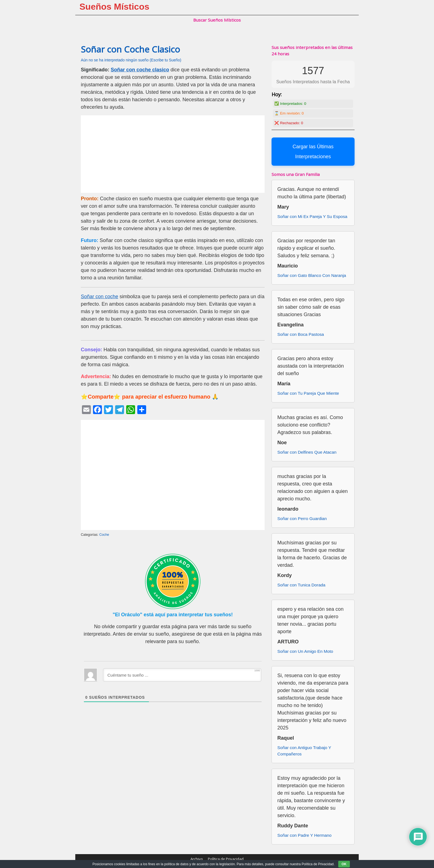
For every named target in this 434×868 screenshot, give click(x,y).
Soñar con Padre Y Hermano (304, 835)
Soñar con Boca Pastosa (301, 334)
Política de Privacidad (226, 859)
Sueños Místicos (114, 7)
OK (344, 864)
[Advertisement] (173, 154)
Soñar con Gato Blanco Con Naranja (312, 275)
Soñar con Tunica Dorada (301, 585)
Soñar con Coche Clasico (130, 49)
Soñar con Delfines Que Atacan (307, 452)
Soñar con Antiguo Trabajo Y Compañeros (304, 751)
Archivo (197, 859)
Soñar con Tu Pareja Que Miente (308, 393)
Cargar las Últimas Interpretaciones (313, 152)
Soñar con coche (100, 297)
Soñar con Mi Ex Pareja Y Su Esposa (312, 216)
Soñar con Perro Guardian (302, 519)
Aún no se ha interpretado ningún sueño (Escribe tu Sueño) (131, 60)
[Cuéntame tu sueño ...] (182, 675)
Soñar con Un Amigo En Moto (305, 651)
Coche (104, 535)
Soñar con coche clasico (140, 70)
